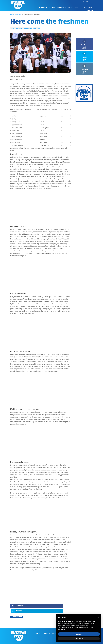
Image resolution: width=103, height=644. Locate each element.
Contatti (38, 629)
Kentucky (37, 28)
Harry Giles (28, 28)
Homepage (43, 8)
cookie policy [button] (84, 625)
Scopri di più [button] (79, 638)
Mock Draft (88, 8)
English (90, 11)
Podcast (78, 8)
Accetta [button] (79, 634)
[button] (99, 617)
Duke (12, 28)
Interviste (62, 8)
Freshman (19, 28)
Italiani (52, 8)
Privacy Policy (50, 629)
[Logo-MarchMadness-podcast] (84, 101)
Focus (70, 8)
